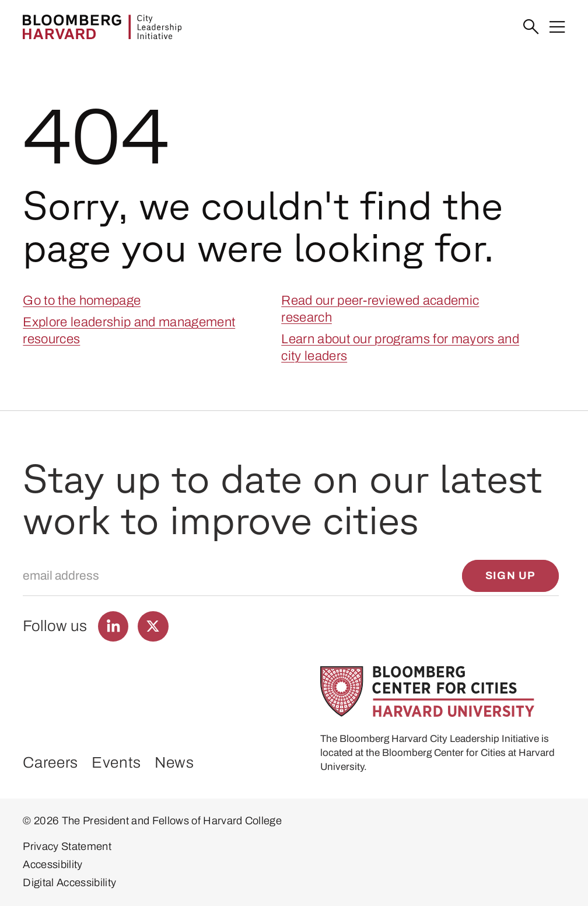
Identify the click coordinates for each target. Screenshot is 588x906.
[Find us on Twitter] (153, 627)
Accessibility (52, 865)
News (174, 763)
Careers (50, 763)
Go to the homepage (82, 300)
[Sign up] (510, 576)
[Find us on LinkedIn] (113, 627)
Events (116, 763)
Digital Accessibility (69, 883)
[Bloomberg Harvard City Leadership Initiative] (102, 27)
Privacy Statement (67, 846)
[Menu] (557, 27)
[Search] (531, 27)
